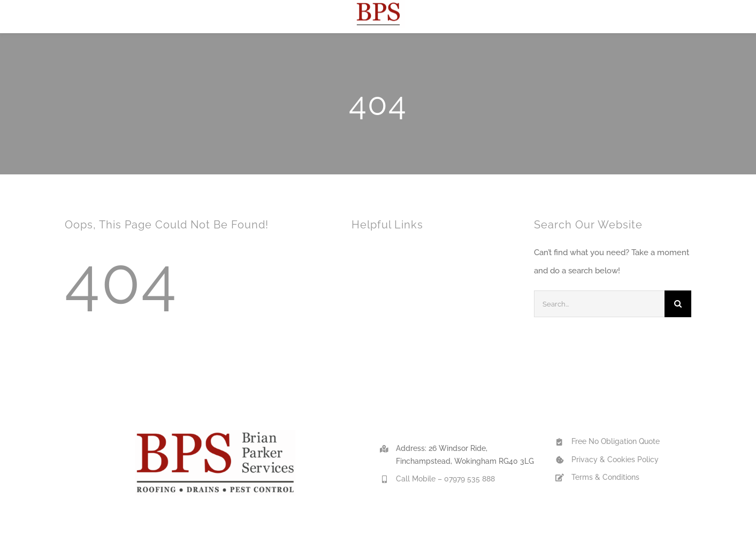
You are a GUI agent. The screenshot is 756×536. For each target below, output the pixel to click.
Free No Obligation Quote (616, 441)
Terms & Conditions (605, 477)
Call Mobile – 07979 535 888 (445, 479)
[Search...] (599, 304)
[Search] (678, 304)
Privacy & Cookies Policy (615, 460)
